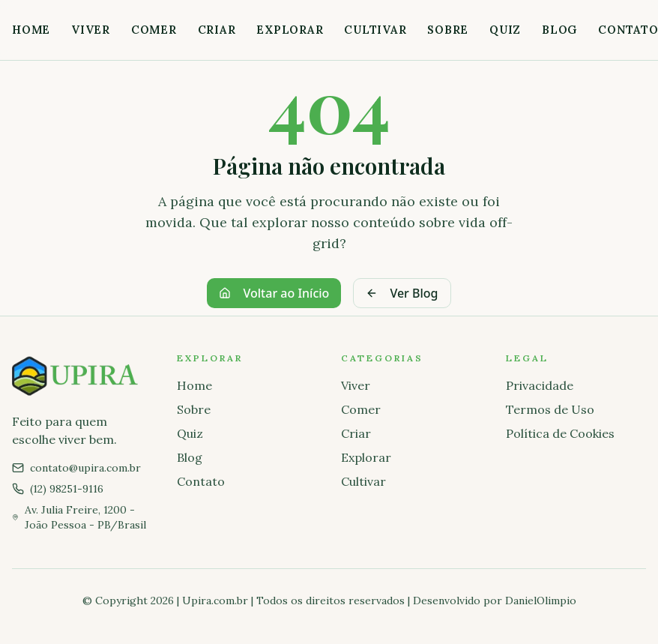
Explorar (290, 30)
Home (31, 30)
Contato (201, 481)
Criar (217, 30)
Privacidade (540, 385)
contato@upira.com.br (85, 468)
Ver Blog (402, 293)
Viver (91, 30)
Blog (559, 30)
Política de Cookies (560, 433)
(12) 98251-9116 (67, 489)
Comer (154, 30)
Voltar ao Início (274, 293)
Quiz (505, 30)
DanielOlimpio (541, 601)
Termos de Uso (550, 409)
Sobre (448, 30)
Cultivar (375, 30)
